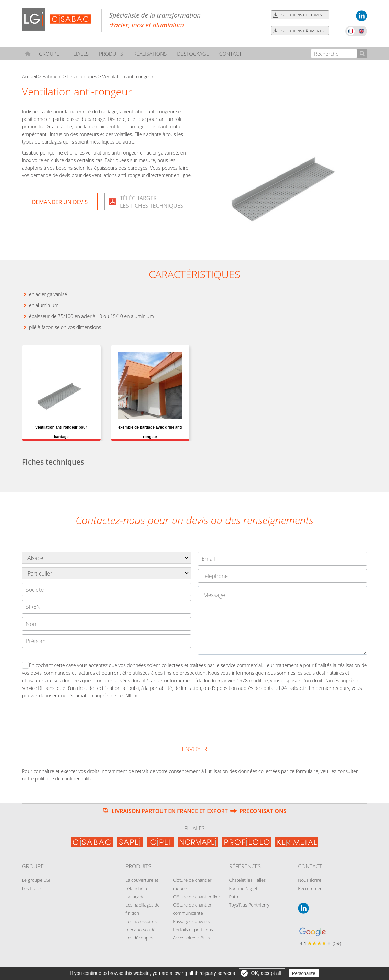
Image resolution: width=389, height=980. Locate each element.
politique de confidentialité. (64, 779)
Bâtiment (52, 76)
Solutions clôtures (302, 15)
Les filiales (32, 888)
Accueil (30, 76)
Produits (111, 54)
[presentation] (195, 716)
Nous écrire (310, 880)
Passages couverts (191, 921)
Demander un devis (60, 202)
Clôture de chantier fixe (196, 897)
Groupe (49, 54)
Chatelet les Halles (247, 880)
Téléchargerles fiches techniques (152, 202)
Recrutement (311, 888)
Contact (231, 54)
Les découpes (82, 76)
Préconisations (263, 811)
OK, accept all (266, 973)
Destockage (193, 54)
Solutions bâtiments (303, 31)
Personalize (304, 973)
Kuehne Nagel (243, 888)
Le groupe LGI (36, 880)
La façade (135, 897)
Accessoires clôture (192, 938)
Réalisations (150, 54)
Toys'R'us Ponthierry (249, 905)
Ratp (234, 897)
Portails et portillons (193, 930)
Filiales (79, 54)
